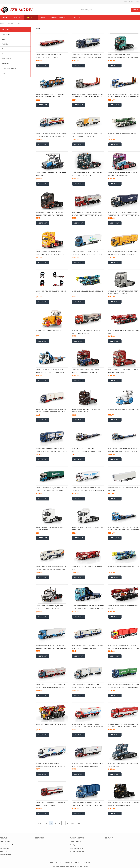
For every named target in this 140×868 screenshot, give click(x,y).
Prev (46, 823)
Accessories (6, 64)
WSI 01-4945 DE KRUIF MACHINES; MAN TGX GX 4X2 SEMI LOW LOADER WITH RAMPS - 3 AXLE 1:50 (87, 97)
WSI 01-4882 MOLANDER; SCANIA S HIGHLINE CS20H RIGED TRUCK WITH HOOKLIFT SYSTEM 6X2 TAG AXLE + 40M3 (87, 806)
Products (11, 24)
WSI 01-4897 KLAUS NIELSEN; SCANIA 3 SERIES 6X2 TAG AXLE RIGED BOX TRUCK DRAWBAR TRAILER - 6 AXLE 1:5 (51, 412)
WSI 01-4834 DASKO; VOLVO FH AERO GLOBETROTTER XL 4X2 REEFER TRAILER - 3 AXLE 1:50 (50, 766)
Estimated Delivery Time (77, 851)
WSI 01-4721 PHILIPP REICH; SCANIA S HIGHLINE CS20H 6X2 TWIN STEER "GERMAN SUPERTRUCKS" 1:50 (124, 806)
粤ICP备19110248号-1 (81, 867)
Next (73, 823)
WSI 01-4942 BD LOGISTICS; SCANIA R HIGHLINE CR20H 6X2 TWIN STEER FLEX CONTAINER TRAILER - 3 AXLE (51, 491)
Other (4, 74)
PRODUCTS (31, 17)
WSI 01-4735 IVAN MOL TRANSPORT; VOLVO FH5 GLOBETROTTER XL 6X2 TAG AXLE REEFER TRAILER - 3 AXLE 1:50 (51, 136)
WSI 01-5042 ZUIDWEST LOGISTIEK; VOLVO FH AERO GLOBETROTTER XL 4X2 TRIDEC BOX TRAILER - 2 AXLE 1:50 (123, 727)
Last (79, 823)
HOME (5, 17)
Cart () (126, 2)
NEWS (43, 17)
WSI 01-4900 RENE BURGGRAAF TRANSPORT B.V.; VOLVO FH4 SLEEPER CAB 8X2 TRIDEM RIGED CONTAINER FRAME (50, 687)
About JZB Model (5, 842)
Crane (4, 49)
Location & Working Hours (8, 845)
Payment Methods (75, 842)
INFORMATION (40, 838)
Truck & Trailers (7, 59)
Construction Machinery (9, 69)
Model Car (5, 44)
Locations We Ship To (76, 848)
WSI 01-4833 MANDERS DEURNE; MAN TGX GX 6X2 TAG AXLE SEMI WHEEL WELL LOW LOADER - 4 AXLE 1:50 (124, 530)
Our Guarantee (4, 848)
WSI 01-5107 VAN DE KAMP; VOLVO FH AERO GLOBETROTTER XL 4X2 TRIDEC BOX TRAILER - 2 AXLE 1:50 (88, 491)
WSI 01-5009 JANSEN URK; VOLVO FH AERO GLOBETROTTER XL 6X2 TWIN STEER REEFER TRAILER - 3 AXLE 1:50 (51, 648)
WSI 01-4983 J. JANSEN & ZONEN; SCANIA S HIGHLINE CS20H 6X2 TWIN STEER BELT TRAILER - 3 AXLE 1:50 (52, 451)
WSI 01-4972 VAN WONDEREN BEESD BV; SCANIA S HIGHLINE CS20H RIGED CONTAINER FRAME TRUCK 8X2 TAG (124, 687)
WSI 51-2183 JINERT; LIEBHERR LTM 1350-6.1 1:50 (124, 567)
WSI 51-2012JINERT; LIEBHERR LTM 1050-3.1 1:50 (88, 291)
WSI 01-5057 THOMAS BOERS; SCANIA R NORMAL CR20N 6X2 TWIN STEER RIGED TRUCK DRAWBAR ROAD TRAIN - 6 (88, 648)
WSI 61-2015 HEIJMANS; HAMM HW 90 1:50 (49, 330)
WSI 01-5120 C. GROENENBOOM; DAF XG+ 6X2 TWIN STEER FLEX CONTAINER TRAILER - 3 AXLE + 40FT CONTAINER (124, 215)
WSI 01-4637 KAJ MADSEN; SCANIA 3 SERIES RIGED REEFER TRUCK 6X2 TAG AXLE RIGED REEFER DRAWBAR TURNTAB (86, 687)
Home (2, 24)
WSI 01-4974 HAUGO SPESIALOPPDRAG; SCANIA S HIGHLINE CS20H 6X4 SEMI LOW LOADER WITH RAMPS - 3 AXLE (124, 97)
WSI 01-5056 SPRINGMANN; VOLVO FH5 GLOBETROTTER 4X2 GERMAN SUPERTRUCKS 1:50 (123, 58)
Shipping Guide (74, 845)
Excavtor (5, 54)
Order (132, 2)
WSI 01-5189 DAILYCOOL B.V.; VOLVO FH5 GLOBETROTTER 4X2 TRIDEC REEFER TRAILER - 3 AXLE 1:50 (88, 254)
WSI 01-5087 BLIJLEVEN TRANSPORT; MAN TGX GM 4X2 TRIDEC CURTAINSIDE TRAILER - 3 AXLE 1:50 (51, 569)
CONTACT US (76, 17)
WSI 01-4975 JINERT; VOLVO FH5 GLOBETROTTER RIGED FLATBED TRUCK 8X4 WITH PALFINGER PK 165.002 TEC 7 (88, 609)
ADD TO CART (43, 66)
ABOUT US (17, 17)
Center (138, 2)
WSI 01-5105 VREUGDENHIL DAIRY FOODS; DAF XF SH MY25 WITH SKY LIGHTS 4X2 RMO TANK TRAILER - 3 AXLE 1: (87, 58)
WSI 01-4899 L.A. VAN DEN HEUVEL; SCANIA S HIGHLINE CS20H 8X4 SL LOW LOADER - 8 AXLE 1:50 (123, 451)
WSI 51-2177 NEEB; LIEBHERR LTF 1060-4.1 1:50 (51, 724)
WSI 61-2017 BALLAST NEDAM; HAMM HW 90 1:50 (124, 409)
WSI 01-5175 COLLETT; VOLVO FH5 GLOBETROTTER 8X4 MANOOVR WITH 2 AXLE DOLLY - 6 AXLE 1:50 (87, 451)
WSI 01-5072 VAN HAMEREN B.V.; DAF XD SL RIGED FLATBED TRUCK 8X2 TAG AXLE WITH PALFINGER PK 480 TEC (50, 373)
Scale (4, 39)
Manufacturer (6, 34)
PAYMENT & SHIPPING (58, 17)
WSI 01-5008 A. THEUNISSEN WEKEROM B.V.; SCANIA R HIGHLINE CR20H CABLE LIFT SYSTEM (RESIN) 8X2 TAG (124, 648)
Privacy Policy (4, 851)
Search (136, 10)
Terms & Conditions (6, 855)
